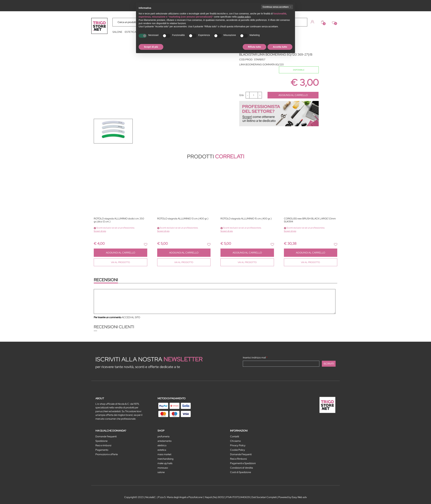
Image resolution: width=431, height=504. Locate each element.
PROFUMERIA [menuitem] (163, 436)
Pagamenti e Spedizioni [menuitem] (243, 463)
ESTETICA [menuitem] (130, 32)
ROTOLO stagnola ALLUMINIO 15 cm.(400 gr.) (246, 219)
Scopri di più (100, 231)
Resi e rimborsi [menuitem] (103, 445)
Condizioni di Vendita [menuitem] (242, 468)
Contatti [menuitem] (235, 436)
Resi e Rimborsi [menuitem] (238, 459)
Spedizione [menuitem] (101, 441)
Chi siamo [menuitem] (235, 441)
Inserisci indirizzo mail (255, 358)
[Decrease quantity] (248, 95)
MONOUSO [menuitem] (163, 468)
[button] (302, 22)
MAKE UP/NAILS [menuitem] (165, 463)
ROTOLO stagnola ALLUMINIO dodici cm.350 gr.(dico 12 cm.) (119, 220)
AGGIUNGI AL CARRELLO (293, 95)
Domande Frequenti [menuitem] (241, 454)
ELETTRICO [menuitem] (162, 445)
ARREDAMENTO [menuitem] (165, 441)
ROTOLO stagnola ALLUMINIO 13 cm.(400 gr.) (183, 219)
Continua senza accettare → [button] (277, 7)
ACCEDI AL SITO (131, 317)
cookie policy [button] (244, 17)
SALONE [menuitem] (117, 32)
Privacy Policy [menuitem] (238, 445)
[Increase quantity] (260, 95)
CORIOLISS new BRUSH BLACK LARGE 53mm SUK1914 (310, 220)
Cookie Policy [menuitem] (238, 450)
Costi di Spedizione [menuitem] (241, 472)
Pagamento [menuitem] (102, 450)
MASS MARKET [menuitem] (164, 454)
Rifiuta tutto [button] (255, 47)
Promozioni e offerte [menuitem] (107, 454)
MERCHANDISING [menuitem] (165, 459)
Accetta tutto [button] (280, 47)
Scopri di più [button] (151, 47)
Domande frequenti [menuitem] (106, 436)
